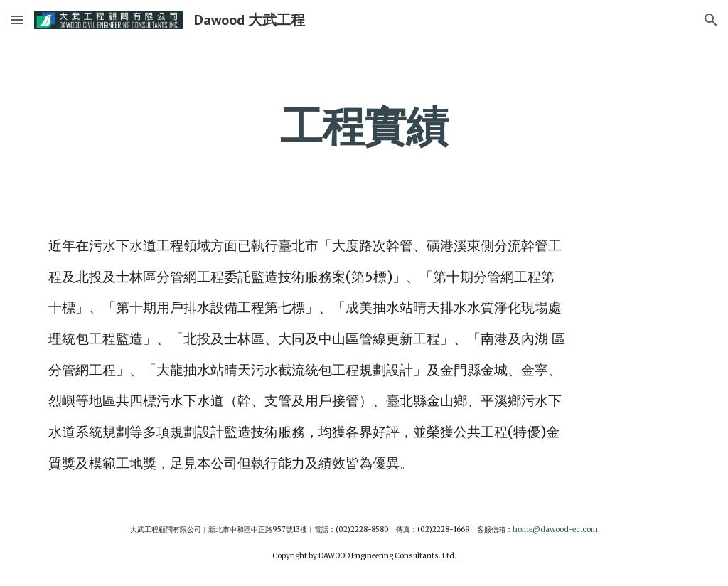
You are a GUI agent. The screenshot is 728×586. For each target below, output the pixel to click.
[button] (17, 20)
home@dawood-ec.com (555, 529)
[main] (364, 126)
